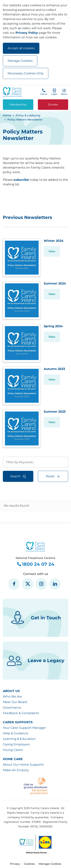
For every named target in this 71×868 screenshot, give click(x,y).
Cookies (29, 864)
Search (18, 476)
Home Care (13, 759)
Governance (12, 708)
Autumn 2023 (54, 369)
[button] (64, 92)
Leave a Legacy (35, 661)
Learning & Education (19, 739)
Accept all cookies (21, 48)
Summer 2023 (55, 412)
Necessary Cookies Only (26, 73)
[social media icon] (14, 584)
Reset (53, 476)
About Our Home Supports (23, 765)
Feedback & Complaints (21, 713)
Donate (53, 104)
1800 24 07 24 (35, 564)
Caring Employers (16, 744)
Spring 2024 (53, 326)
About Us (11, 691)
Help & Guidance (16, 733)
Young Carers (13, 750)
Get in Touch (35, 618)
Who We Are (12, 696)
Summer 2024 (55, 283)
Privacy (15, 864)
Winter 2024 (54, 241)
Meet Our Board (15, 702)
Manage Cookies (20, 61)
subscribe (21, 180)
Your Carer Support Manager (24, 728)
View (52, 251)
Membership (18, 104)
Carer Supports (18, 722)
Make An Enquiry (16, 770)
